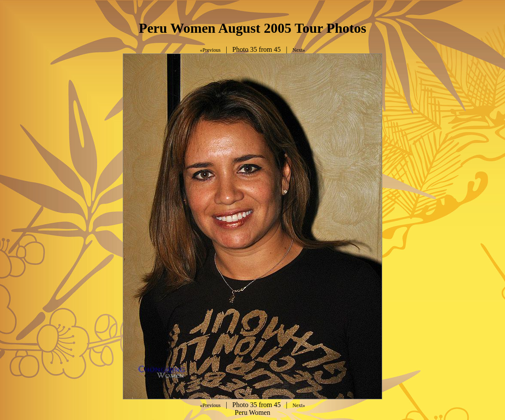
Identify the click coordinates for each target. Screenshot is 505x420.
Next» (299, 50)
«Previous (210, 50)
